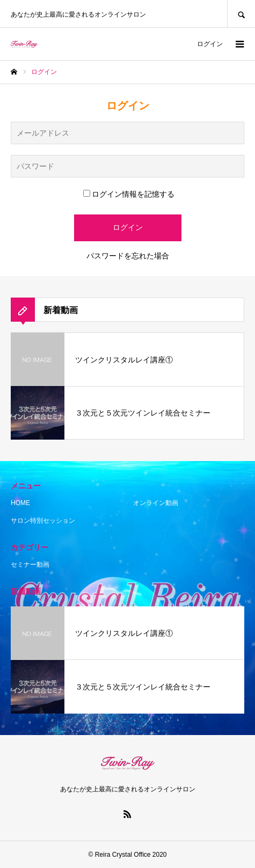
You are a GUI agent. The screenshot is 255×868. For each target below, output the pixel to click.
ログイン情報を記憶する (129, 194)
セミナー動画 (30, 565)
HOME (20, 503)
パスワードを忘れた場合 (128, 256)
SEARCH (241, 14)
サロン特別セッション (43, 521)
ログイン (210, 44)
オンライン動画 (156, 503)
